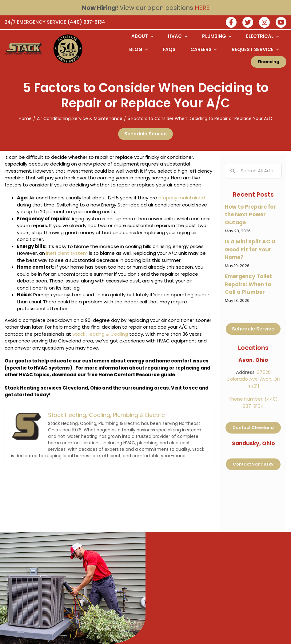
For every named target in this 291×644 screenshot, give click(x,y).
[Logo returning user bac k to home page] (26, 49)
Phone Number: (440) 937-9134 (253, 402)
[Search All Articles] (253, 171)
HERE (202, 8)
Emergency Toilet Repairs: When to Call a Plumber (248, 284)
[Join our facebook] (231, 23)
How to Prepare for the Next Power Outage (250, 215)
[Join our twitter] (248, 23)
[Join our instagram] (264, 23)
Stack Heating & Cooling (100, 334)
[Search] (233, 171)
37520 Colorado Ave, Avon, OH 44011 (253, 379)
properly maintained (182, 198)
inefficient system (67, 253)
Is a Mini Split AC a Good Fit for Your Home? (250, 249)
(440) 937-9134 (86, 22)
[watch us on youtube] (281, 23)
